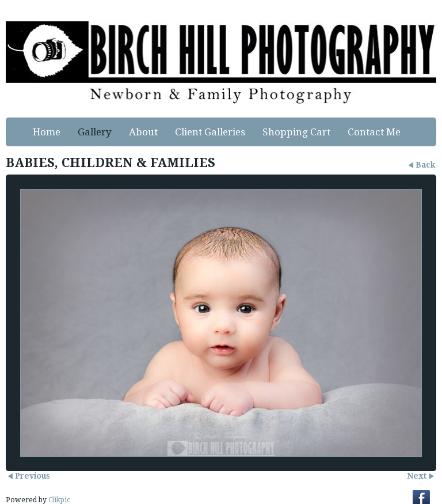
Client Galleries (210, 132)
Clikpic (59, 500)
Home (47, 132)
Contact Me (374, 132)
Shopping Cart (296, 132)
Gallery (95, 132)
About (143, 132)
